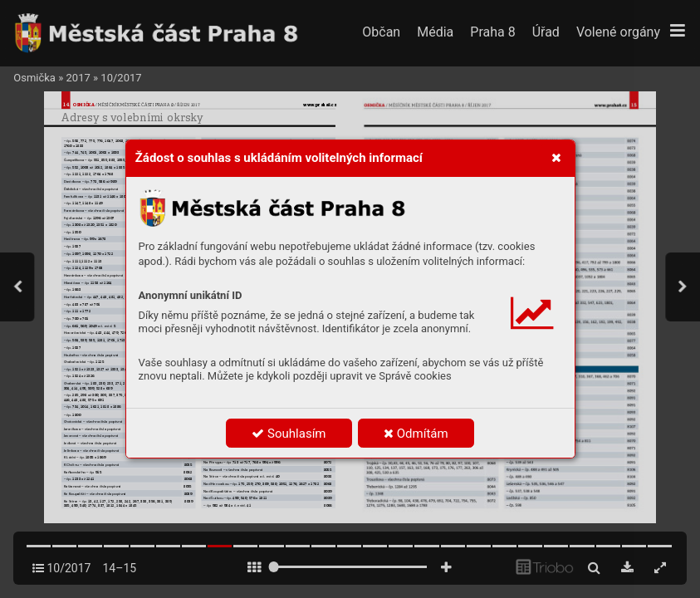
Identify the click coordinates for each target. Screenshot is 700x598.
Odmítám (416, 434)
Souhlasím (289, 434)
